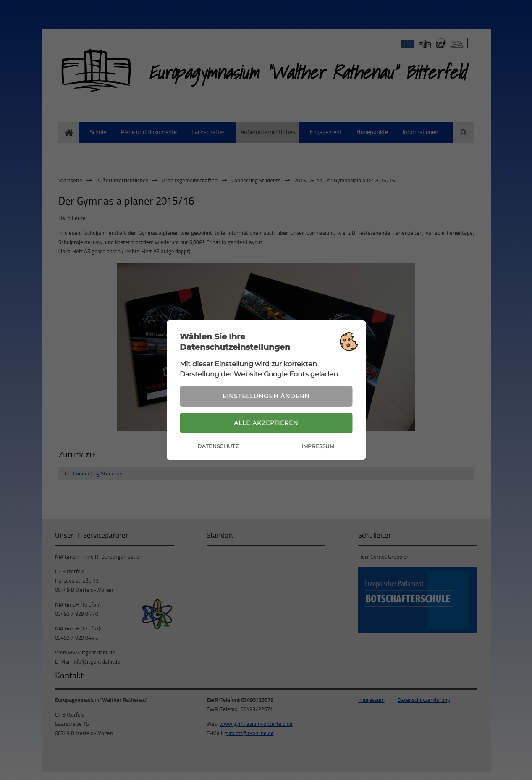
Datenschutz (218, 447)
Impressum (318, 447)
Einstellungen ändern (266, 396)
